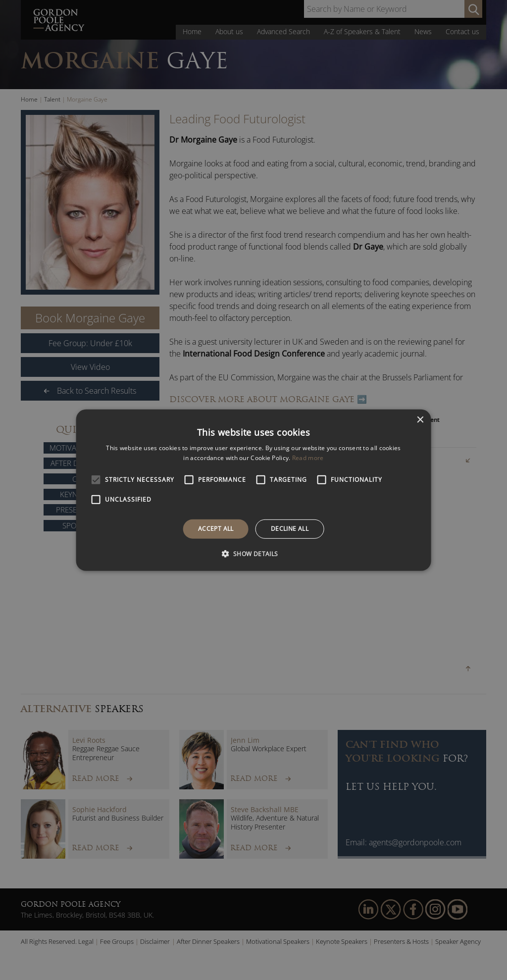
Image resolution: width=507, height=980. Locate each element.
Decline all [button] (290, 529)
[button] (253, 554)
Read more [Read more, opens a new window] (308, 458)
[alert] (253, 490)
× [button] (420, 420)
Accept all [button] (216, 529)
